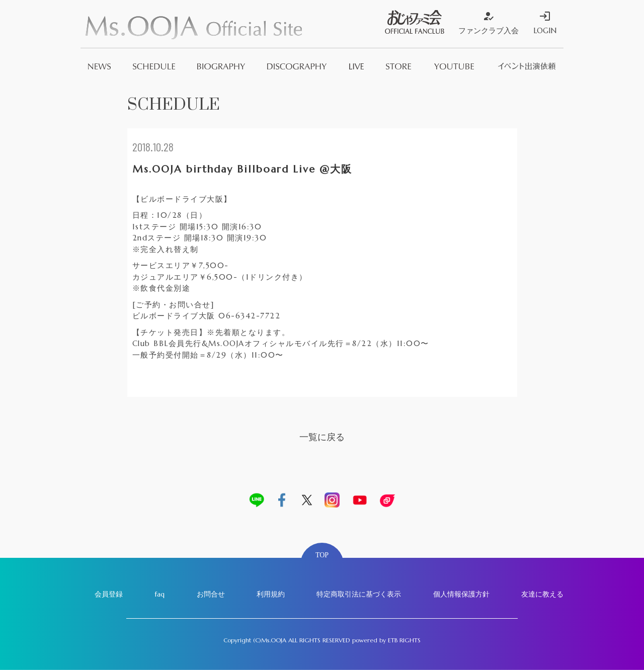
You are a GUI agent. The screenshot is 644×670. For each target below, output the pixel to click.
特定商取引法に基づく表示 (359, 594)
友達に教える (542, 594)
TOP (322, 555)
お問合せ (211, 594)
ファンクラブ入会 (489, 23)
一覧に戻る (322, 437)
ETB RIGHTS (404, 640)
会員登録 (109, 594)
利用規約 (271, 594)
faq (159, 594)
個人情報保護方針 (461, 594)
